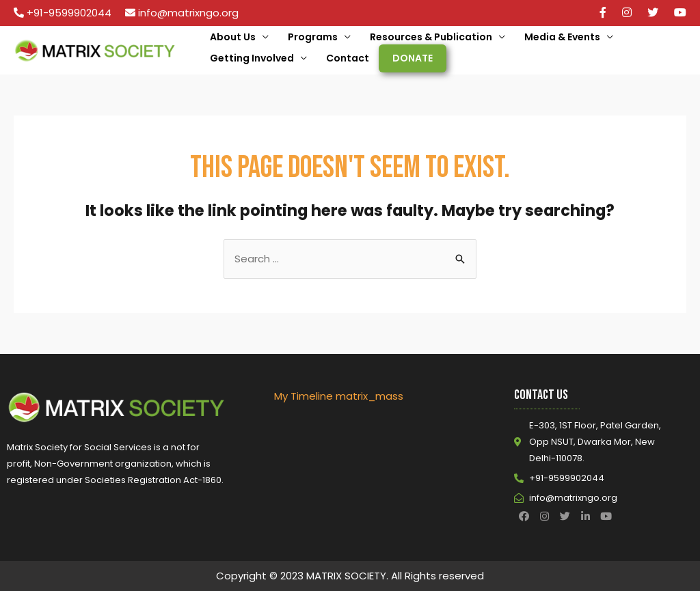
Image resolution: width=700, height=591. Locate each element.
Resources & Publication (431, 37)
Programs (313, 37)
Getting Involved (252, 58)
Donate (413, 58)
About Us (233, 37)
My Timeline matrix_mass (339, 396)
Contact (348, 58)
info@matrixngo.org (188, 13)
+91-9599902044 (69, 13)
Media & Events (562, 37)
